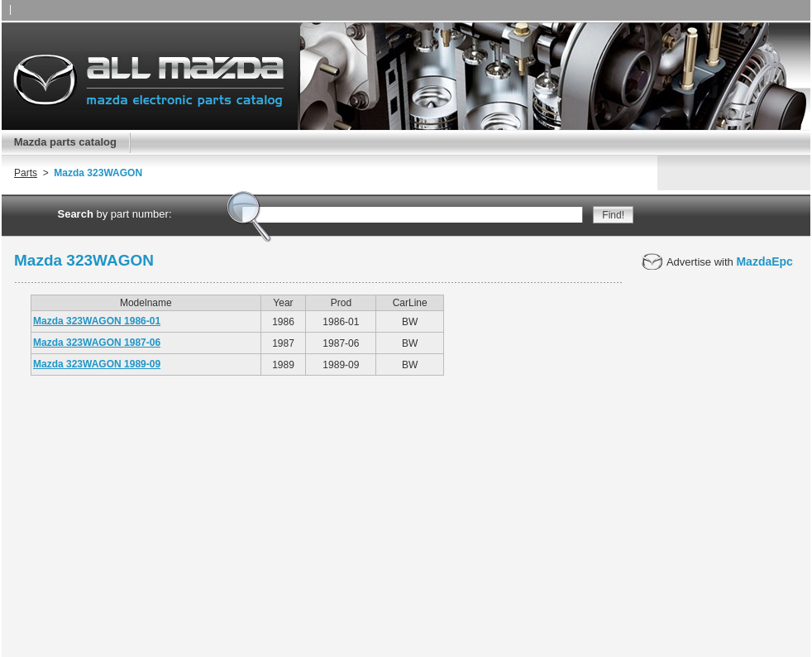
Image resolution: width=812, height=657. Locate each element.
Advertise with (717, 262)
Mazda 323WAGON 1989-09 (97, 364)
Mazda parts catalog (65, 142)
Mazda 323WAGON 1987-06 (97, 343)
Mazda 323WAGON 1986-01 (97, 321)
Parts (26, 173)
